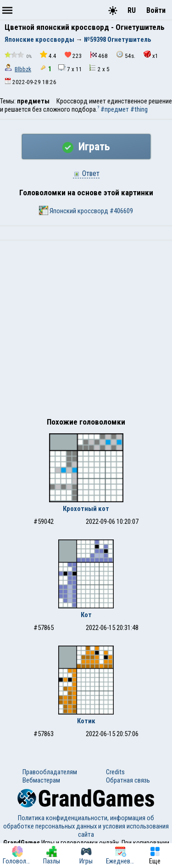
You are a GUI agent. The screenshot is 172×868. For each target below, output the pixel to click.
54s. (126, 55)
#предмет (115, 109)
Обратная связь (128, 780)
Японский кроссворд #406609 (86, 210)
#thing (139, 109)
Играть (86, 147)
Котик (86, 721)
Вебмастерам (41, 780)
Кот (86, 615)
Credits (115, 772)
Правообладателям (50, 772)
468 (99, 55)
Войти (156, 10)
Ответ (86, 173)
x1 (151, 55)
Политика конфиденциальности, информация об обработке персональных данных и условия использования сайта (86, 826)
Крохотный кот (86, 509)
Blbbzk (23, 69)
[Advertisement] (86, 331)
